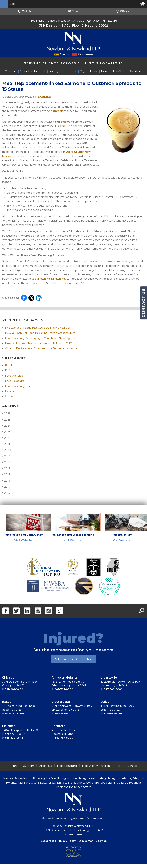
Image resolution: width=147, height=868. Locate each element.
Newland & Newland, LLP (55, 280)
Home (14, 767)
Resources (47, 842)
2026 (6, 414)
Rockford (58, 727)
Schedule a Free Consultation (74, 660)
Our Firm (28, 767)
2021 (6, 445)
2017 (6, 469)
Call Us (24, 11)
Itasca (7, 703)
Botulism (11, 366)
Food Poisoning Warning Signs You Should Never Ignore (40, 339)
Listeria (9, 392)
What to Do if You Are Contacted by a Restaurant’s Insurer (41, 349)
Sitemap (101, 842)
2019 (6, 457)
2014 (6, 488)
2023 (6, 433)
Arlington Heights (64, 678)
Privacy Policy (67, 842)
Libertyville (109, 678)
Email (73, 11)
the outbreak (54, 112)
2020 (6, 451)
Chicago (8, 678)
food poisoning (64, 123)
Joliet (105, 703)
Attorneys (46, 767)
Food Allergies (14, 377)
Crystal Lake (61, 703)
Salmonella (44, 98)
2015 (6, 481)
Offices (122, 11)
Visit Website (23, 541)
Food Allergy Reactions (97, 767)
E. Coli (9, 371)
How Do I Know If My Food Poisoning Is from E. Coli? (38, 344)
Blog (119, 767)
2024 (6, 427)
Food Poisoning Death (19, 387)
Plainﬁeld (9, 727)
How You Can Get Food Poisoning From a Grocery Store (40, 334)
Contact (133, 767)
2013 (6, 494)
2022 (6, 439)
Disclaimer (86, 842)
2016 (6, 475)
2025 (6, 420)
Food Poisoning (15, 382)
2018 (6, 463)
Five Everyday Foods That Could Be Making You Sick (38, 329)
